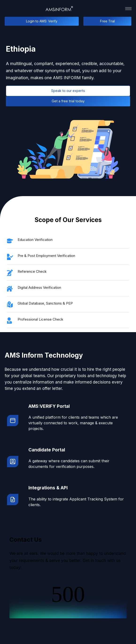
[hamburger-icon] (128, 9)
